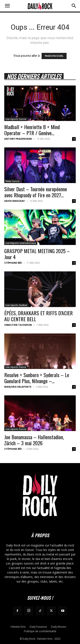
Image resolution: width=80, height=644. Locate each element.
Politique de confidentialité (40, 631)
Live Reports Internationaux (21, 243)
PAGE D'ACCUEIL (54, 56)
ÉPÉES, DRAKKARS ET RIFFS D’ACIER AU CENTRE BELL (39, 316)
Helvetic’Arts (18, 627)
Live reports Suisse (16, 119)
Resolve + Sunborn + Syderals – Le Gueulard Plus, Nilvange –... (37, 378)
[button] (7, 6)
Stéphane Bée (13, 263)
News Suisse (12, 181)
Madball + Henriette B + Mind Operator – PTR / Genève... (32, 130)
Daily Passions (38, 627)
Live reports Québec (16, 305)
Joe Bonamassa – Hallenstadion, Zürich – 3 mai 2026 (34, 440)
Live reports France (16, 367)
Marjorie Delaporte (18, 387)
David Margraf (15, 201)
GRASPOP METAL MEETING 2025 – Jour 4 (37, 254)
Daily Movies (59, 627)
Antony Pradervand (18, 139)
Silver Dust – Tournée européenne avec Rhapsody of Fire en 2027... (36, 192)
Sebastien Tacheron (18, 325)
